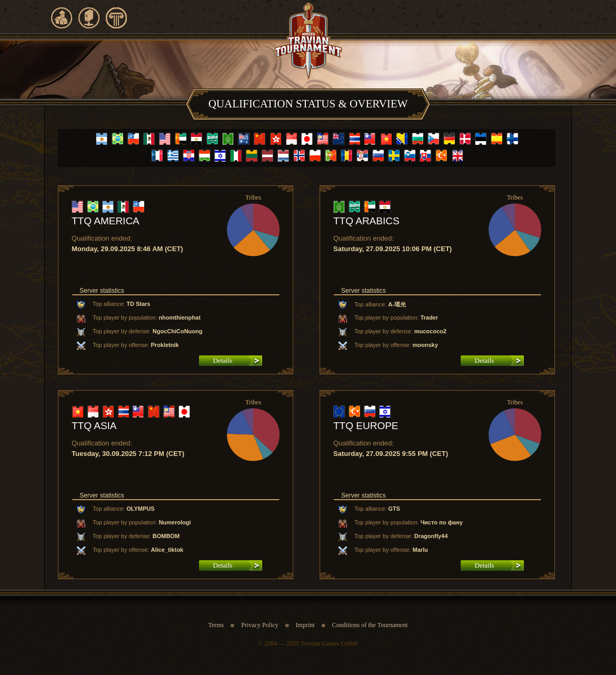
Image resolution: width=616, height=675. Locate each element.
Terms (216, 625)
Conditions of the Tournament (370, 625)
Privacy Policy (260, 625)
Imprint (306, 625)
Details (223, 360)
